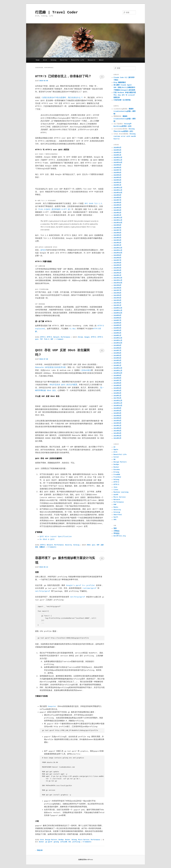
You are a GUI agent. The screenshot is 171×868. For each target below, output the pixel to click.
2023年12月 (118, 218)
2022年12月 (118, 248)
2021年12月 (118, 278)
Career (116, 457)
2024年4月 (117, 208)
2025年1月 (117, 185)
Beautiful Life (78, 60)
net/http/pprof (43, 591)
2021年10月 (118, 283)
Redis (116, 507)
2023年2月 (117, 243)
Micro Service (84, 840)
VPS (115, 520)
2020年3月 (117, 331)
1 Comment (102, 77)
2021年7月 (117, 290)
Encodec (117, 470)
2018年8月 (117, 378)
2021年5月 (117, 295)
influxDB (64, 842)
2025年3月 (117, 180)
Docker (68, 840)
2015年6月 (117, 418)
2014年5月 (117, 431)
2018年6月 (117, 383)
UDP (52, 339)
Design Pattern (51, 840)
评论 (116, 533)
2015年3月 (117, 423)
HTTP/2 (43, 337)
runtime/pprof (89, 588)
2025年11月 (118, 160)
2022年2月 (117, 273)
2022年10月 (118, 253)
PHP (115, 505)
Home (38, 60)
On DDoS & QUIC (47, 539)
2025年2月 (117, 183)
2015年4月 (117, 421)
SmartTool (118, 515)
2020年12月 (118, 308)
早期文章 (39, 850)
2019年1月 (117, 366)
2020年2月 (117, 333)
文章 (116, 531)
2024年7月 (117, 200)
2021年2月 (117, 303)
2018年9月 (117, 376)
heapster (52, 706)
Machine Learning (121, 492)
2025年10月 (118, 163)
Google (87, 337)
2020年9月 (117, 315)
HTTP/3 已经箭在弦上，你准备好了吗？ (63, 76)
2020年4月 (117, 328)
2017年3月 (117, 398)
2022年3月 (117, 270)
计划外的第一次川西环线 (122, 100)
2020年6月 (117, 323)
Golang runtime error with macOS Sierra (125, 136)
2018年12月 (118, 368)
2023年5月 (117, 235)
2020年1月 (117, 336)
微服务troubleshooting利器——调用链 (125, 111)
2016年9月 (117, 408)
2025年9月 (117, 165)
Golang (53, 60)
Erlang (116, 472)
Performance (65, 337)
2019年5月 (117, 356)
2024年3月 (117, 210)
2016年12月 (118, 401)
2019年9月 (117, 346)
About (101, 60)
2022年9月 (117, 255)
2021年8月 (117, 288)
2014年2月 (117, 438)
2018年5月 (117, 386)
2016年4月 (117, 411)
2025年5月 (117, 175)
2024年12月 (118, 188)
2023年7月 (117, 230)
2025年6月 (117, 173)
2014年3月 (117, 436)
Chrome (80, 337)
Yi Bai (73, 329)
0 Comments (102, 351)
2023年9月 (117, 225)
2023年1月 (117, 245)
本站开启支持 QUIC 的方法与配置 (63, 385)
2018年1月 (117, 396)
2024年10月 (118, 193)
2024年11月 (118, 190)
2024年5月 (117, 205)
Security (64, 60)
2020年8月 (117, 318)
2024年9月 (117, 195)
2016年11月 (118, 403)
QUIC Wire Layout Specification (56, 537)
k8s (70, 842)
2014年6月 (117, 428)
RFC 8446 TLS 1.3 (93, 204)
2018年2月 (117, 393)
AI (114, 447)
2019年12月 (118, 338)
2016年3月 (117, 413)
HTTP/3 (49, 337)
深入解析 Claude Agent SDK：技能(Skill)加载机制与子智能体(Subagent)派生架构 (124, 87)
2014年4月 (117, 433)
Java (115, 487)
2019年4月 (117, 358)
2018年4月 (117, 388)
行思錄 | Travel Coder (57, 12)
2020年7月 (117, 320)
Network (56, 337)
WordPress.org (120, 536)
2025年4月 (117, 178)
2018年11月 (118, 371)
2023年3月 (117, 240)
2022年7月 (117, 260)
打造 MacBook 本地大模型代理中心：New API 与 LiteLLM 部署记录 (125, 95)
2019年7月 (117, 351)
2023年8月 (117, 228)
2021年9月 (117, 285)
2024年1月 (117, 215)
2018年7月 (117, 381)
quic (37, 339)
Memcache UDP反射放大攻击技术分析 (50, 367)
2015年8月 (117, 416)
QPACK (43, 250)
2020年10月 (118, 313)
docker (41, 842)
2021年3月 (117, 300)
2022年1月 (117, 275)
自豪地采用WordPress (86, 860)
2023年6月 (117, 233)
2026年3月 (117, 150)
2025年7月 (117, 170)
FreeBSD (117, 475)
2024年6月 (117, 203)
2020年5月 (117, 325)
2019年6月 (117, 353)
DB (114, 460)
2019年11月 (118, 341)
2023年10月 (118, 223)
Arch (45, 60)
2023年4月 (117, 238)
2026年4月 (117, 148)
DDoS (89, 545)
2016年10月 (118, 406)
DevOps (61, 840)
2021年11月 (118, 280)
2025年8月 (117, 168)
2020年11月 (118, 311)
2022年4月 (117, 268)
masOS (116, 495)
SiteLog (76, 545)
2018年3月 (117, 391)
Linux (116, 490)
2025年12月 (118, 158)
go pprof (49, 842)
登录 (115, 528)
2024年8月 (117, 198)
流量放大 (42, 547)
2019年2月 (117, 363)
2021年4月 (117, 298)
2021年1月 (117, 305)
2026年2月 (117, 153)
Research (92, 60)
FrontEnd (117, 477)
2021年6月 (117, 293)
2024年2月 (117, 213)
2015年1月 (117, 426)
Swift (116, 517)
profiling (76, 842)
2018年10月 (118, 373)
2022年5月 (117, 265)
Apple (116, 450)
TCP (41, 339)
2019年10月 (118, 343)
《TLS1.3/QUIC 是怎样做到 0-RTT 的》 (54, 209)
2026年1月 (117, 155)
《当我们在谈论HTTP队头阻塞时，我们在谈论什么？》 (62, 98)
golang (56, 842)
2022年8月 (117, 258)
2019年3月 (117, 361)
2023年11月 (118, 220)
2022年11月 (118, 250)
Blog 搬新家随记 (120, 83)
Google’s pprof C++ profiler (81, 585)
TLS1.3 (46, 339)
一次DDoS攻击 (85, 370)
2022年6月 (117, 263)
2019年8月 (117, 348)
